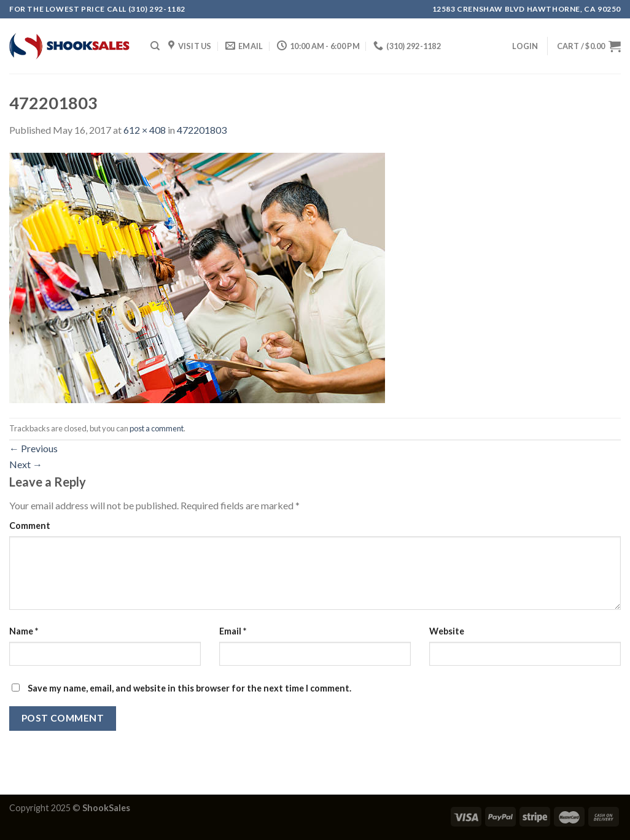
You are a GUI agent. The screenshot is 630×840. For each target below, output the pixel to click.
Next (26, 464)
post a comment (157, 428)
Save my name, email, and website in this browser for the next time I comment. (189, 688)
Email (233, 631)
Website (447, 631)
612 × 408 (145, 130)
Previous (33, 448)
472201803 (202, 130)
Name (24, 631)
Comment (30, 526)
